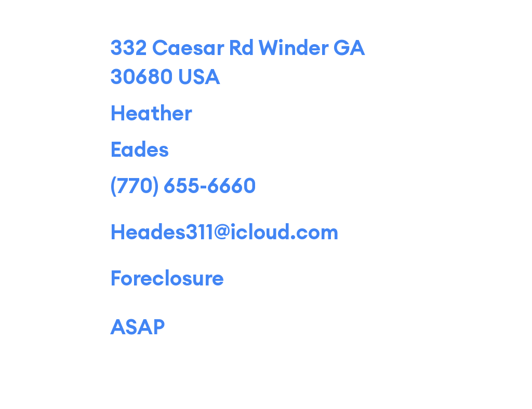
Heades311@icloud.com (224, 232)
